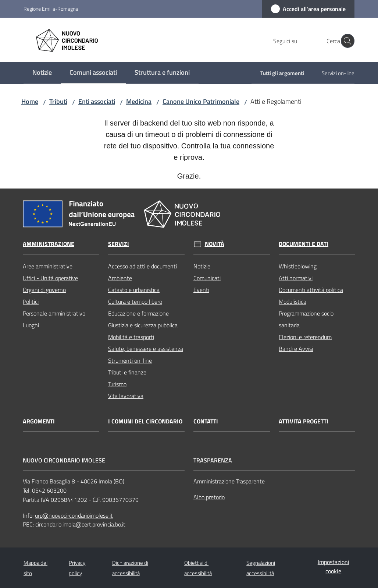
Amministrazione (49, 244)
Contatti (206, 421)
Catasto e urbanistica (134, 290)
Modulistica (293, 302)
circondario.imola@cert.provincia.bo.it (80, 524)
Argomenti (39, 421)
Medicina (139, 101)
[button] (346, 41)
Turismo (117, 384)
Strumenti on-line (130, 360)
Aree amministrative (48, 266)
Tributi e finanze (127, 372)
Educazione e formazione (138, 313)
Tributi (58, 101)
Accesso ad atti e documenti (142, 266)
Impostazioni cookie (334, 566)
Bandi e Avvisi (296, 349)
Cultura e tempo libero (135, 302)
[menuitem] (42, 73)
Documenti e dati (304, 244)
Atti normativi (296, 278)
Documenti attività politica (311, 290)
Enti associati (97, 101)
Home (30, 101)
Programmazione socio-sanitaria (307, 319)
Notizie (202, 266)
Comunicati (207, 278)
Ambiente (120, 278)
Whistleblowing (298, 266)
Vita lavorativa (126, 396)
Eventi (201, 290)
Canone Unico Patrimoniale (201, 101)
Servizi (119, 244)
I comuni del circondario (145, 421)
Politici (31, 302)
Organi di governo (44, 290)
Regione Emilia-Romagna (51, 9)
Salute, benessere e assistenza (146, 349)
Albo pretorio (209, 497)
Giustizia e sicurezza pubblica (143, 325)
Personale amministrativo (54, 313)
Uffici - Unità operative (50, 278)
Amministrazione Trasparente (229, 481)
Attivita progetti (304, 421)
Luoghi (31, 325)
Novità (215, 244)
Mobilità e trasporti (131, 337)
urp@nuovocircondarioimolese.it (74, 515)
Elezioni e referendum (305, 337)
